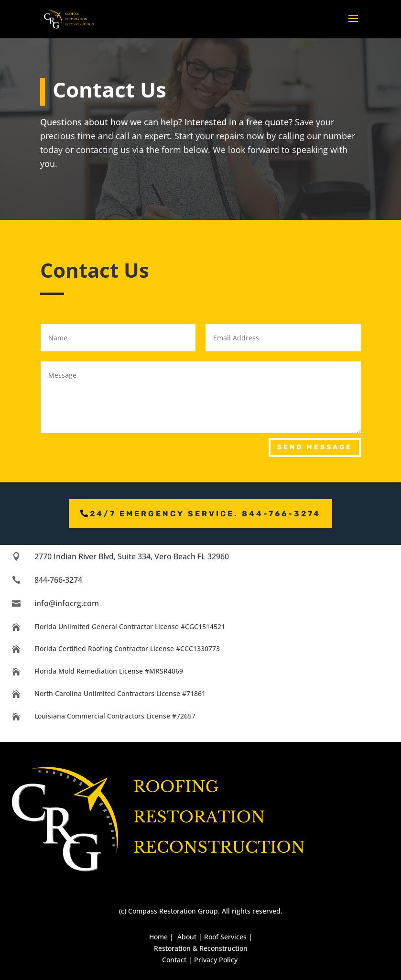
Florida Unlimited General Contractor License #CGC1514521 (130, 626)
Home (158, 937)
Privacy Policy (216, 960)
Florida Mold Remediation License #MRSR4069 (109, 671)
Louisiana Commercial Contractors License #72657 (115, 716)
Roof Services (225, 937)
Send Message (315, 447)
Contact (174, 960)
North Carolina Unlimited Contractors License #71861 (120, 693)
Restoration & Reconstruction (201, 948)
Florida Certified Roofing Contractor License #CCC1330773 (127, 648)
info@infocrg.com (67, 603)
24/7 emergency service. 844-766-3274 (205, 514)
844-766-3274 (58, 580)
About (187, 937)
